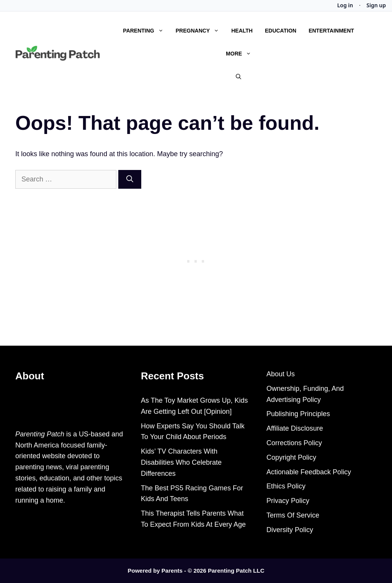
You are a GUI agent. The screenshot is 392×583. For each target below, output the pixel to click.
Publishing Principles (298, 414)
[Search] (130, 179)
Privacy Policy (288, 501)
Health (242, 31)
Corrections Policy (294, 443)
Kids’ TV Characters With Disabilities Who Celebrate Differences (181, 462)
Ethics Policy (286, 486)
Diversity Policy (290, 530)
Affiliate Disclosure (295, 428)
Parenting (146, 31)
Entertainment (331, 31)
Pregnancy (200, 31)
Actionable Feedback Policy (309, 472)
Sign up (376, 6)
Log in (345, 6)
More (242, 54)
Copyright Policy (291, 457)
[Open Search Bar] (238, 77)
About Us (281, 374)
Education (281, 31)
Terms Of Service (293, 515)
